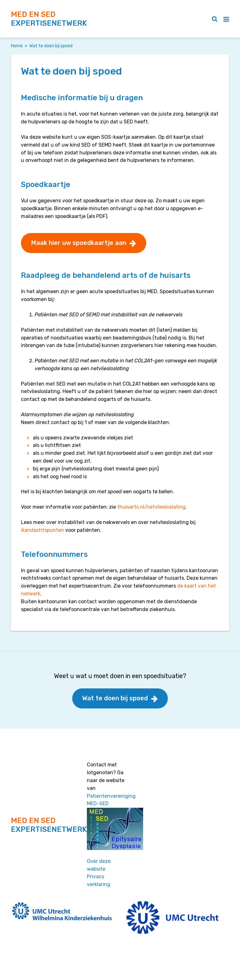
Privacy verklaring (99, 880)
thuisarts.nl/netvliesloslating (151, 507)
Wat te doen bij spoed (115, 698)
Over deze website (99, 865)
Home (17, 46)
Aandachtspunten (42, 530)
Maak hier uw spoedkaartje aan (79, 243)
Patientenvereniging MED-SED (111, 800)
